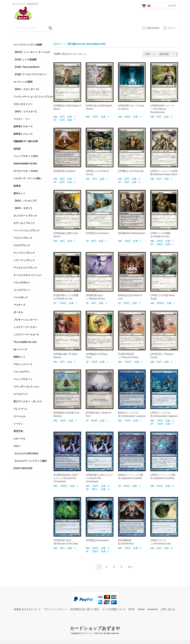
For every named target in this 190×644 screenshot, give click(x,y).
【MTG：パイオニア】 (26, 201)
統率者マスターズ (23, 126)
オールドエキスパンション (28, 275)
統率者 (17, 186)
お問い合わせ (168, 609)
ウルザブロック (22, 245)
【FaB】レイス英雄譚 (25, 60)
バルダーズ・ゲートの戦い (28, 178)
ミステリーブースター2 (26, 335)
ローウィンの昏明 (23, 82)
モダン (17, 446)
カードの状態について (114, 609)
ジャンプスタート (23, 379)
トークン (18, 424)
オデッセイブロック (24, 223)
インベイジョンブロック (27, 230)
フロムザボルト (22, 283)
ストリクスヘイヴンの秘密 (28, 45)
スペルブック (21, 394)
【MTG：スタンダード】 (27, 89)
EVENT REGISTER (23, 468)
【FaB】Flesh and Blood (26, 67)
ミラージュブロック (24, 260)
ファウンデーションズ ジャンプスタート (32, 97)
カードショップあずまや (95, 628)
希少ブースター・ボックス (28, 401)
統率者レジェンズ (23, 134)
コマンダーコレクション (27, 387)
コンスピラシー (22, 290)
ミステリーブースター (25, 327)
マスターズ (19, 305)
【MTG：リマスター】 (26, 112)
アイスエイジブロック (25, 268)
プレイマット (21, 409)
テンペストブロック (24, 253)
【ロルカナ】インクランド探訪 (30, 461)
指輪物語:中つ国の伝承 (26, 141)
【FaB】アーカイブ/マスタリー (30, 74)
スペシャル (19, 416)
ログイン (170, 28)
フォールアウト (22, 372)
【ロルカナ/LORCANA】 (26, 453)
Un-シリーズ (20, 349)
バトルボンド (21, 297)
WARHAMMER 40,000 (25, 164)
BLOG (132, 609)
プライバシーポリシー (56, 609)
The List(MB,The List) (25, 342)
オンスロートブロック (25, 216)
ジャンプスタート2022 (26, 156)
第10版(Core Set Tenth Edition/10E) (87, 44)
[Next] (130, 567)
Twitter (141, 609)
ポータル (18, 312)
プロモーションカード (25, 320)
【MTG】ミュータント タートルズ (32, 52)
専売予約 (18, 431)
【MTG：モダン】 (23, 208)
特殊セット (19, 357)
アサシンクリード (23, 364)
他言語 (17, 149)
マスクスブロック (23, 238)
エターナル (19, 439)
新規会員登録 (151, 28)
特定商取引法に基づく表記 (85, 609)
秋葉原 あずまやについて (27, 609)
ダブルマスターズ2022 (26, 171)
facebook (153, 609)
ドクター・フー (22, 119)
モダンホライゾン (23, 104)
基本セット (19, 193)
